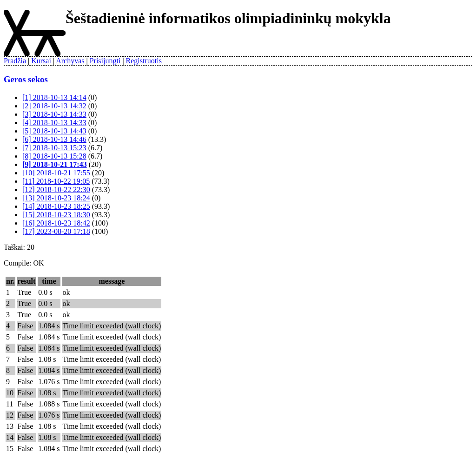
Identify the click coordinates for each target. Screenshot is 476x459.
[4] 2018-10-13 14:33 (54, 123)
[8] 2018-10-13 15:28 (54, 156)
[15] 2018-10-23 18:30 (56, 215)
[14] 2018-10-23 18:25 (56, 206)
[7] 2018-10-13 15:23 (54, 148)
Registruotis (144, 61)
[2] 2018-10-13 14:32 (54, 106)
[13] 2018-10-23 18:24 (56, 198)
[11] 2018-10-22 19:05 (56, 181)
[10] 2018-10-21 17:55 (56, 173)
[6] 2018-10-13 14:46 (54, 139)
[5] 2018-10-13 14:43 (54, 131)
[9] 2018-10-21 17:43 (55, 164)
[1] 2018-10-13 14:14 (54, 97)
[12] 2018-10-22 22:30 (56, 190)
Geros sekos (26, 79)
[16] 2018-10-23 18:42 (56, 223)
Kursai (41, 61)
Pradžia (15, 61)
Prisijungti (105, 61)
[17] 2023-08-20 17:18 (56, 231)
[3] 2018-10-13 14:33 (54, 114)
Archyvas (70, 61)
